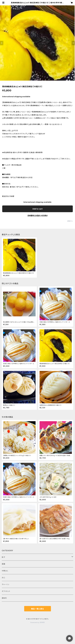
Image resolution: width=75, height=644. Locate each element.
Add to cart (37, 209)
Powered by (38, 622)
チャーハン (6, 584)
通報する (70, 221)
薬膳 (3, 564)
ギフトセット (6, 591)
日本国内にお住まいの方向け (38, 215)
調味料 (4, 598)
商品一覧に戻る (38, 609)
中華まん (5, 571)
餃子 (3, 557)
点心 (3, 578)
